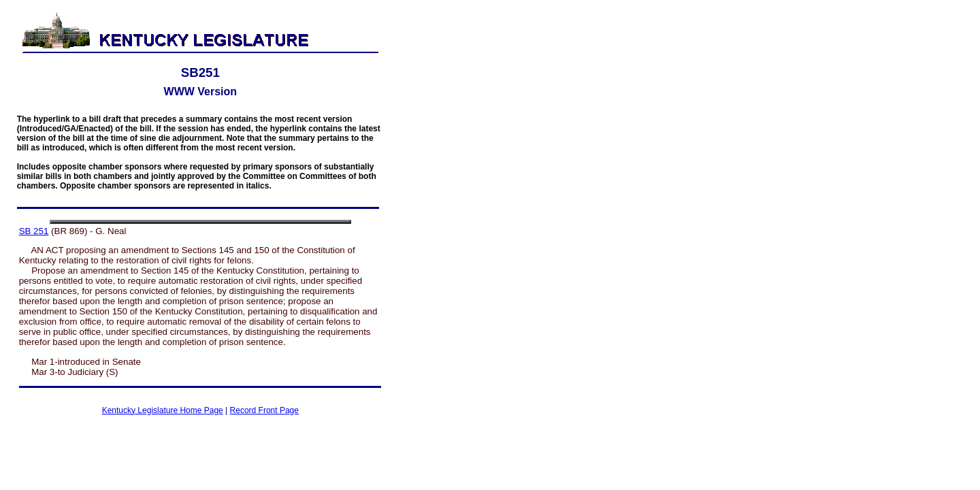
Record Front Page (264, 410)
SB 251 (34, 231)
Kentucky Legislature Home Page (163, 410)
